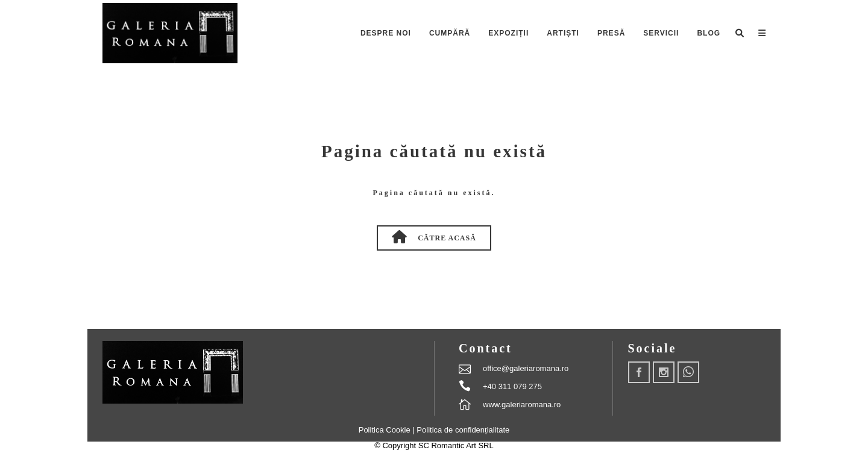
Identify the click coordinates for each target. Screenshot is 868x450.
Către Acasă (434, 237)
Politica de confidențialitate (463, 430)
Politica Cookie (386, 430)
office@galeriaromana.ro (526, 368)
